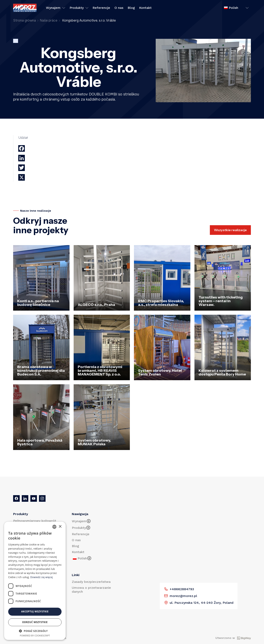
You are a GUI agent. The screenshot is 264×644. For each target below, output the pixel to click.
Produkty (79, 8)
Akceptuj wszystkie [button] (35, 611)
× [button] (60, 527)
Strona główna (25, 20)
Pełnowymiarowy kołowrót (35, 521)
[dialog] (35, 581)
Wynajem (56, 8)
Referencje (101, 8)
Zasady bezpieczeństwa (91, 582)
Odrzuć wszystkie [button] (35, 622)
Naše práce (49, 20)
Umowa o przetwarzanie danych (91, 590)
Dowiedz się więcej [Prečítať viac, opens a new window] (42, 577)
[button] (35, 631)
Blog (131, 8)
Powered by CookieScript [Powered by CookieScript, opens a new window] (35, 635)
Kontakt (145, 8)
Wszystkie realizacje (230, 230)
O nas (119, 8)
